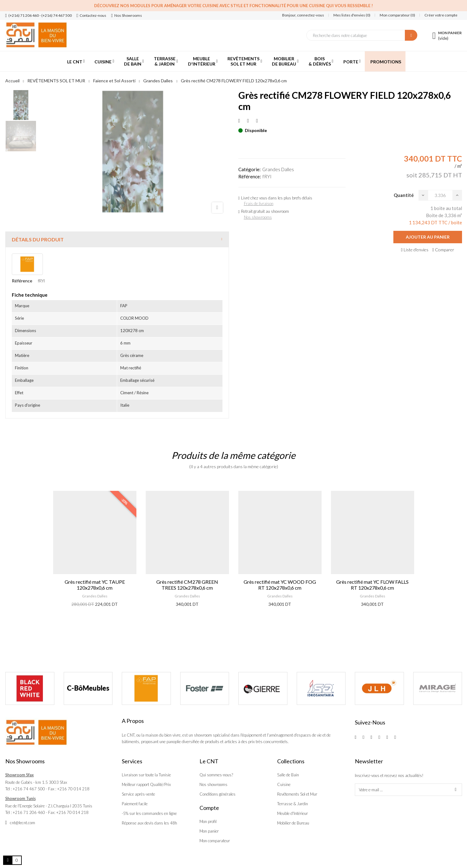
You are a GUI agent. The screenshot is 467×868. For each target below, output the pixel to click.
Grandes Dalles (278, 169)
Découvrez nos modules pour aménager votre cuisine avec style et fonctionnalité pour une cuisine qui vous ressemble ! (233, 6)
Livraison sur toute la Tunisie (146, 775)
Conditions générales (217, 794)
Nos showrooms (258, 217)
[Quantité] (440, 195)
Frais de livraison (259, 203)
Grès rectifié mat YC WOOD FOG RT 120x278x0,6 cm (280, 585)
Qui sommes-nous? (216, 775)
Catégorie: (250, 169)
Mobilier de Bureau (293, 823)
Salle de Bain (288, 775)
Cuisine (284, 784)
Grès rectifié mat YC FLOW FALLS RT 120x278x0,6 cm (372, 585)
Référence (22, 281)
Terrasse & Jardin (293, 804)
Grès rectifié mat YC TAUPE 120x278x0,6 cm (95, 585)
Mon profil (208, 821)
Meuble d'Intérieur (293, 813)
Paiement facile (135, 804)
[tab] (117, 239)
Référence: (250, 176)
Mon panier (209, 831)
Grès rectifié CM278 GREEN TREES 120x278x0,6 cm (187, 585)
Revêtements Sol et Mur (297, 794)
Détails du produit (38, 239)
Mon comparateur (215, 841)
